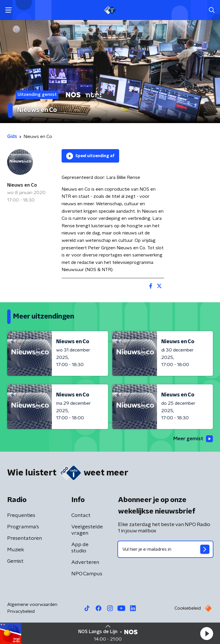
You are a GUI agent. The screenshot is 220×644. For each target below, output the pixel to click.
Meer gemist (192, 439)
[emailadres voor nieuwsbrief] (165, 550)
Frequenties (21, 516)
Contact (81, 516)
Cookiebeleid (188, 609)
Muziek (16, 550)
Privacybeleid (21, 612)
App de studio (80, 548)
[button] (207, 633)
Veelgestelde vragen (87, 530)
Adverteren (85, 563)
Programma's (23, 527)
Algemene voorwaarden (32, 605)
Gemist (15, 562)
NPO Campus (87, 574)
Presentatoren (24, 539)
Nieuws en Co (22, 185)
